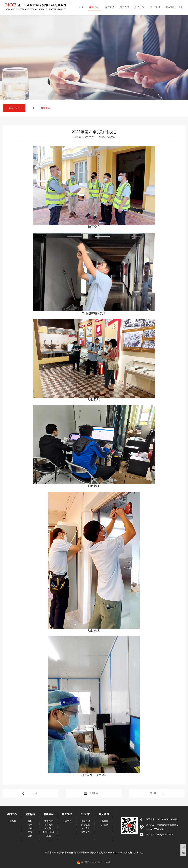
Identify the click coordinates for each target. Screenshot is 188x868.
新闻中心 (94, 7)
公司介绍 (85, 821)
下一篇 (153, 793)
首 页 (81, 7)
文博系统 (49, 828)
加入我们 (170, 7)
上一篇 (34, 793)
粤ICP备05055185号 (114, 852)
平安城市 (49, 825)
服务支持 (140, 7)
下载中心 (67, 821)
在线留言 (85, 832)
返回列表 (94, 793)
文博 (30, 836)
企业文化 (85, 828)
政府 (30, 821)
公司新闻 (46, 108)
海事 (30, 825)
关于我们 (155, 7)
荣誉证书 (85, 825)
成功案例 (109, 7)
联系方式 (104, 821)
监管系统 (49, 821)
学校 (30, 832)
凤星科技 (138, 852)
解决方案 (124, 7)
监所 (30, 828)
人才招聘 (104, 825)
